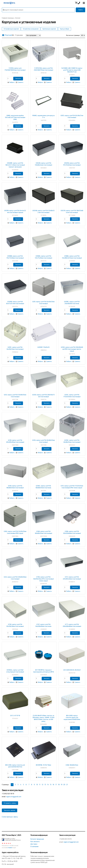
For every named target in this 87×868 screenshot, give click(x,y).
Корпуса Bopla (65, 29)
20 (64, 785)
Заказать (18, 78)
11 (40, 785)
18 (59, 785)
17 (56, 785)
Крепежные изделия (49, 29)
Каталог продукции (37, 839)
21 (67, 785)
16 (53, 785)
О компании (34, 847)
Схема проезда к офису (10, 817)
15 (51, 785)
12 (43, 785)
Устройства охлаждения (31, 29)
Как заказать (35, 842)
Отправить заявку (10, 803)
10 (37, 785)
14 (48, 785)
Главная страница (8, 18)
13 (45, 785)
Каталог (18, 18)
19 (62, 785)
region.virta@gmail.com (14, 797)
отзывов (10, 848)
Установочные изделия (11, 29)
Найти (80, 10)
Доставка (34, 844)
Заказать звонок (10, 810)
